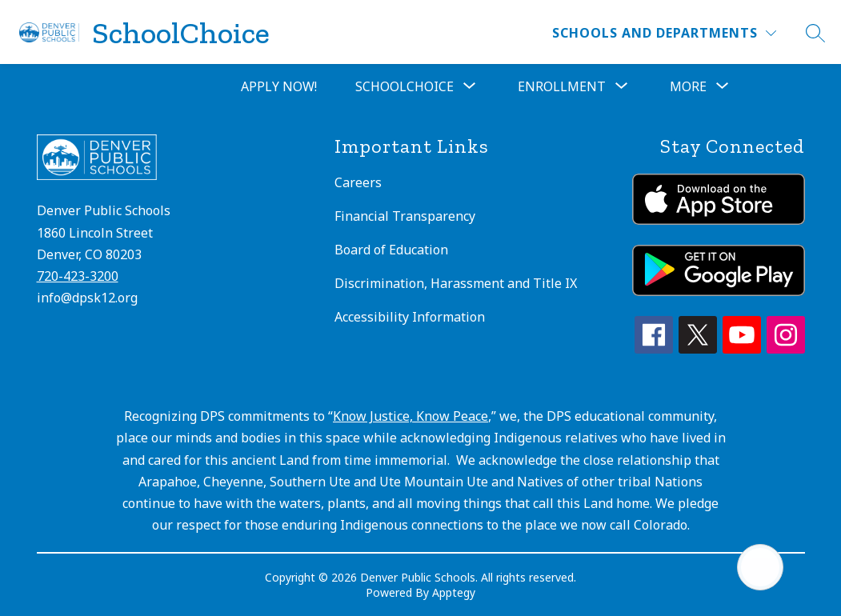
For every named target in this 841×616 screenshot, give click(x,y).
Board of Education (391, 250)
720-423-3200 (78, 276)
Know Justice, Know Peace (410, 416)
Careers (358, 182)
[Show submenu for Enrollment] (562, 86)
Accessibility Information (410, 317)
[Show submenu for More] (688, 86)
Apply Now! (279, 86)
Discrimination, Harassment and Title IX (456, 283)
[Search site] (815, 33)
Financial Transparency (405, 216)
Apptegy (454, 592)
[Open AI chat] (760, 567)
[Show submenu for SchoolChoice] (404, 86)
